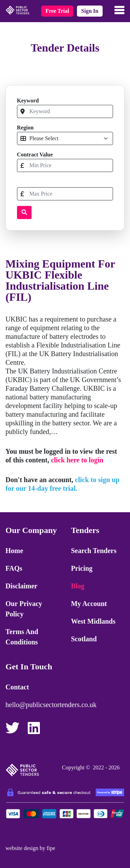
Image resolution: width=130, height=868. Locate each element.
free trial (57, 11)
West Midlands (93, 621)
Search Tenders (94, 551)
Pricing (82, 568)
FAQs (14, 568)
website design (22, 848)
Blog (78, 586)
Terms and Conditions (22, 637)
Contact (17, 687)
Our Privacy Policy (24, 609)
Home (14, 551)
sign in (90, 11)
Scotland (84, 639)
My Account (89, 604)
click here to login (77, 460)
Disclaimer (21, 586)
